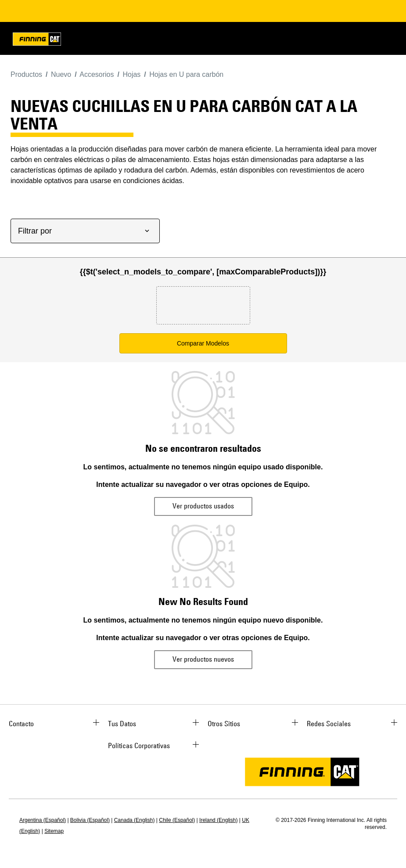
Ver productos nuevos (203, 659)
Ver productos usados (203, 506)
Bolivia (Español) (90, 820)
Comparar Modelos (203, 343)
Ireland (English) (218, 820)
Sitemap (54, 831)
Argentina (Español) (43, 820)
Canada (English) (135, 820)
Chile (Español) (177, 820)
